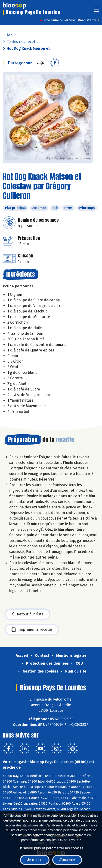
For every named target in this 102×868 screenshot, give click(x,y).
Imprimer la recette (32, 630)
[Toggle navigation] (97, 11)
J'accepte (67, 860)
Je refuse (35, 860)
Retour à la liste (28, 614)
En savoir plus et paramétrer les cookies (51, 848)
